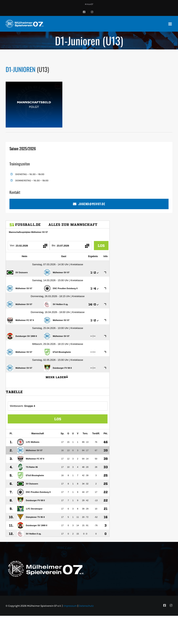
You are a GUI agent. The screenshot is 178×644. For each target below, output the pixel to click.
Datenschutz (86, 606)
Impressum (70, 606)
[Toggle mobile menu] (170, 24)
